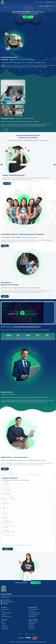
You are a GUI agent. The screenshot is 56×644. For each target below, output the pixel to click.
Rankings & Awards (33, 622)
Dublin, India (4, 604)
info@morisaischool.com (7, 602)
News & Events (32, 623)
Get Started (49, 6)
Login (42, 6)
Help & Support (5, 627)
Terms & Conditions (33, 609)
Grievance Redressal (33, 615)
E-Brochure (4, 615)
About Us (4, 623)
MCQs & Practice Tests (7, 613)
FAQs (3, 611)
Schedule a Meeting (40, 2)
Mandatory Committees (34, 613)
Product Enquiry (5, 629)
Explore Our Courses (28, 17)
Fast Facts (31, 629)
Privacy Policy (32, 611)
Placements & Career (6, 617)
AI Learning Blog (5, 609)
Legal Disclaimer (32, 617)
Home (3, 622)
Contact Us (4, 625)
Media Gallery (32, 627)
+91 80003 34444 (49, 2)
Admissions (31, 625)
